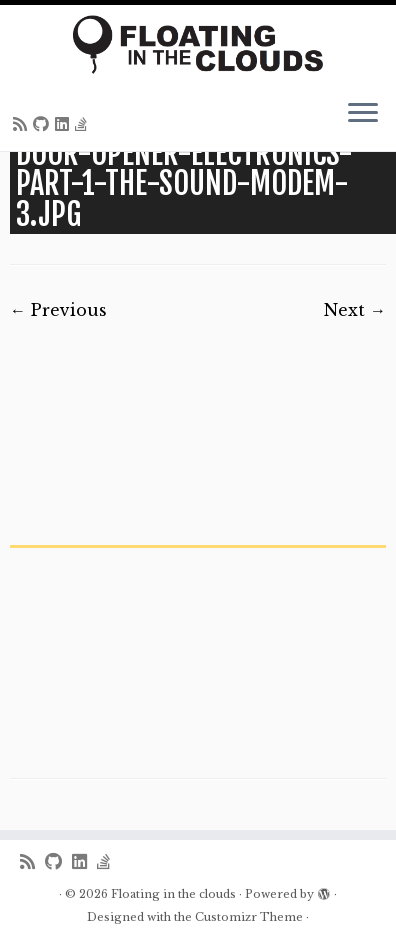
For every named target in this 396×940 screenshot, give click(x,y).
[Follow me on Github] (44, 124)
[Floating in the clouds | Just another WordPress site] (198, 44)
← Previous (58, 310)
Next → (355, 310)
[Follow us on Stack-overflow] (84, 124)
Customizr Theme (249, 917)
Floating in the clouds (173, 894)
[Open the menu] (363, 115)
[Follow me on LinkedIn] (65, 124)
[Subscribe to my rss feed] (23, 124)
